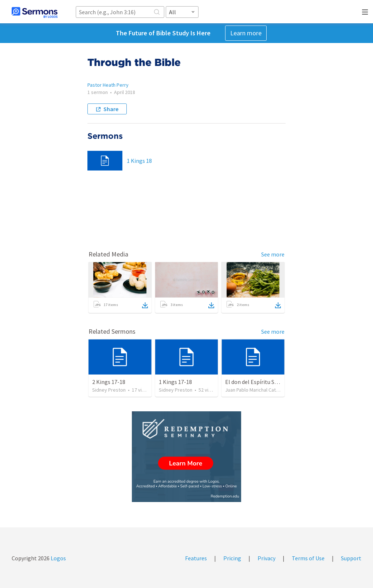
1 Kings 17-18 (175, 382)
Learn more (246, 33)
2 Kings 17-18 (109, 382)
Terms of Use (308, 558)
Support (351, 558)
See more (273, 254)
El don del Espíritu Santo (256, 382)
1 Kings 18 (139, 161)
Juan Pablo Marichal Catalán (255, 390)
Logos (58, 558)
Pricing (232, 558)
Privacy (266, 558)
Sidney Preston (109, 390)
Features (196, 558)
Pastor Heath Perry (108, 85)
